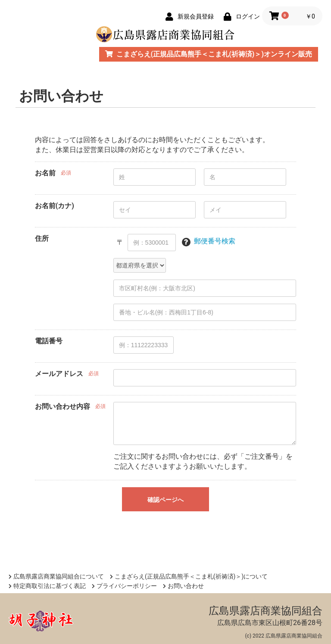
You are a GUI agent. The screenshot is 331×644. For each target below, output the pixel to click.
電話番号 (49, 341)
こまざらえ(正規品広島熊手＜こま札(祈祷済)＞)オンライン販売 (209, 54)
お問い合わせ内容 (62, 406)
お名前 (45, 173)
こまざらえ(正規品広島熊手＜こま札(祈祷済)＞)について (189, 576)
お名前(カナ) (55, 206)
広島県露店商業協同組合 (265, 611)
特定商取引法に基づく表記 (47, 586)
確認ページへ (165, 500)
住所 (42, 238)
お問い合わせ (183, 586)
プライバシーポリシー (124, 586)
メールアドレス (59, 374)
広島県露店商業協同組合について (56, 576)
